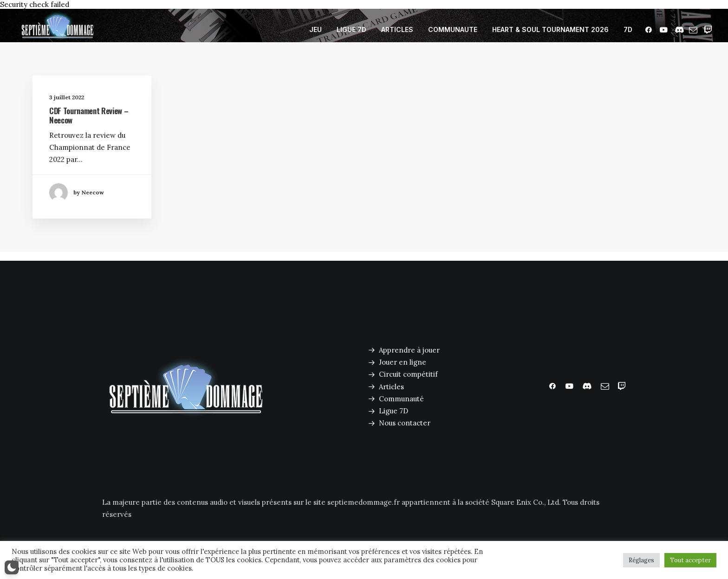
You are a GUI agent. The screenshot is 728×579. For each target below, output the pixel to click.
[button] (650, 30)
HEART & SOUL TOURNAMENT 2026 (550, 29)
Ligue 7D (393, 411)
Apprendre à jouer (409, 350)
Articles (391, 387)
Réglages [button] (641, 560)
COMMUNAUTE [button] (453, 29)
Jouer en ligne (403, 362)
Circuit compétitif (408, 374)
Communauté (401, 399)
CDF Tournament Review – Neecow (89, 116)
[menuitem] (315, 30)
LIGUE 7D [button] (351, 29)
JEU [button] (315, 29)
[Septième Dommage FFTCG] (58, 30)
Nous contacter (405, 423)
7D (628, 29)
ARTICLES (397, 29)
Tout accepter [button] (690, 560)
